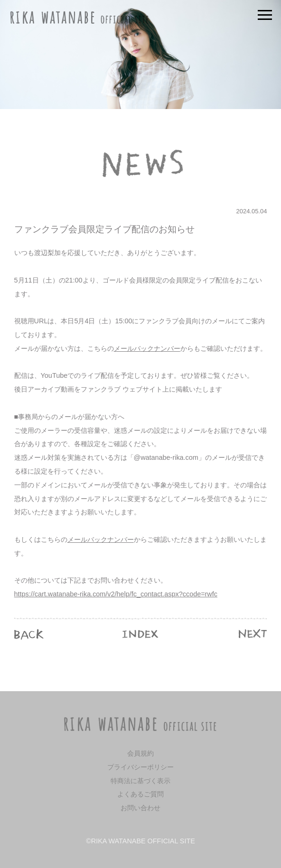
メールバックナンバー (147, 348)
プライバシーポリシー (140, 767)
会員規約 (140, 753)
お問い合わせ (140, 808)
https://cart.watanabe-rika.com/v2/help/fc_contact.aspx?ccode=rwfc (116, 594)
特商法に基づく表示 (140, 781)
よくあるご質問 (140, 794)
